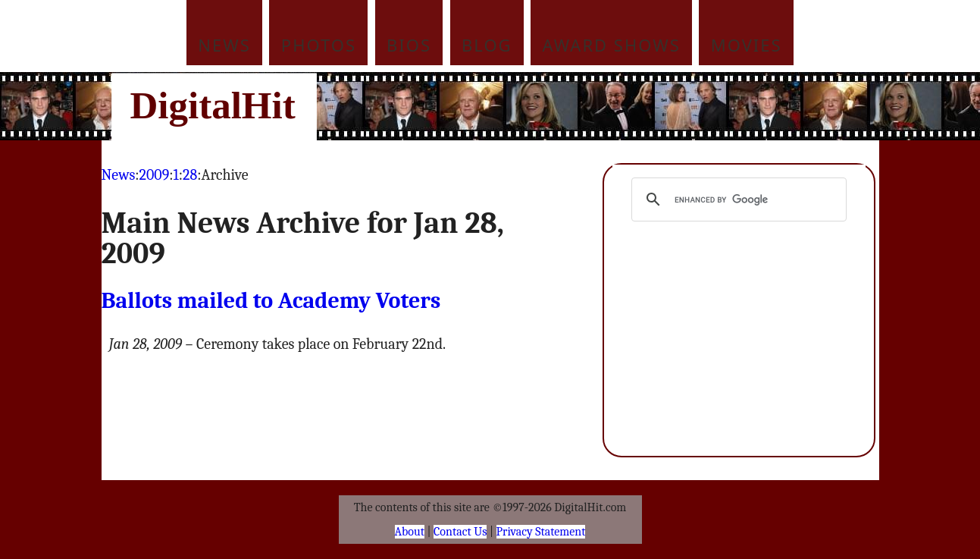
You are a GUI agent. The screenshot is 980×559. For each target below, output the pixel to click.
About (410, 532)
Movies (747, 45)
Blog (487, 45)
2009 (155, 175)
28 (190, 175)
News (224, 45)
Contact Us (460, 532)
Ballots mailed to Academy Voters (271, 301)
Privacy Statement (541, 532)
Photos (319, 45)
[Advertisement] (593, 106)
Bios (409, 45)
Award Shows (612, 45)
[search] (737, 199)
